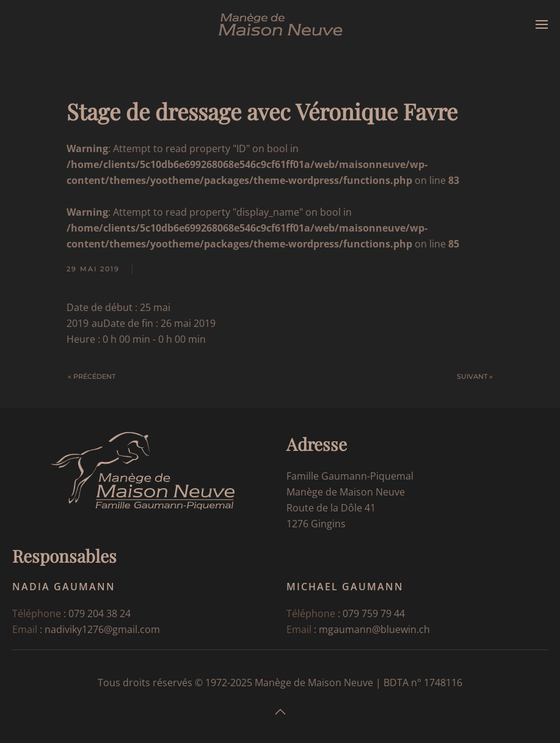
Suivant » (475, 376)
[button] (542, 24)
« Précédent (92, 376)
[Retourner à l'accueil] (280, 24)
